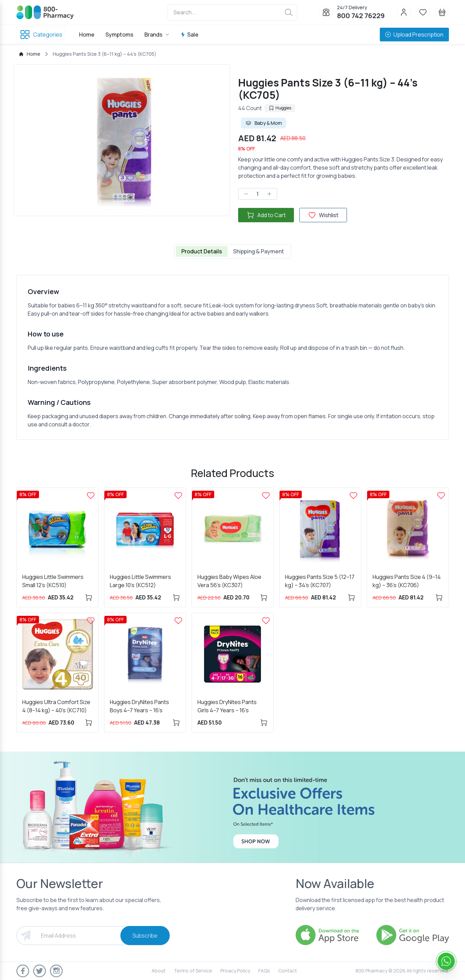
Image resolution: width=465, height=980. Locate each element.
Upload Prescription (414, 35)
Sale (189, 35)
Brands (157, 35)
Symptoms (119, 35)
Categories (41, 35)
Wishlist (323, 215)
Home (87, 35)
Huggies (280, 108)
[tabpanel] (233, 357)
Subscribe (145, 936)
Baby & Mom (263, 123)
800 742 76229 (361, 16)
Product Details (202, 251)
